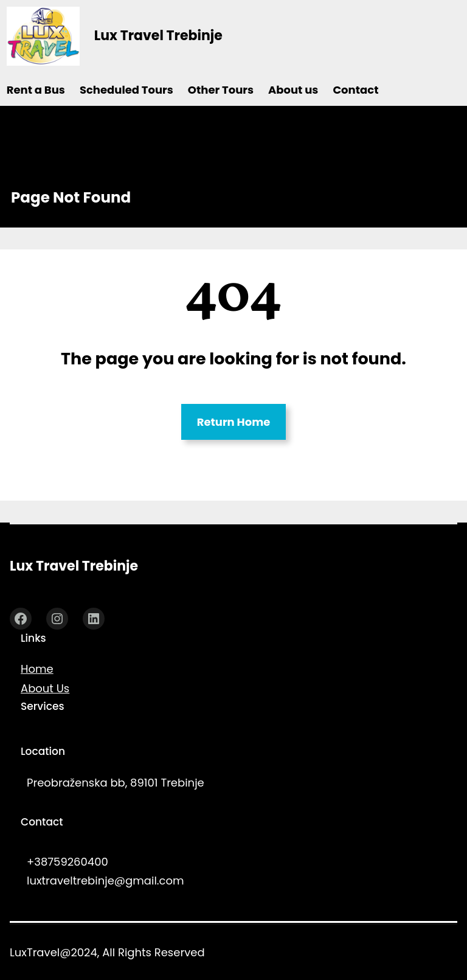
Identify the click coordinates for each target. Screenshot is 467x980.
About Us (45, 688)
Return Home (234, 422)
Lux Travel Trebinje (158, 36)
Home (37, 669)
